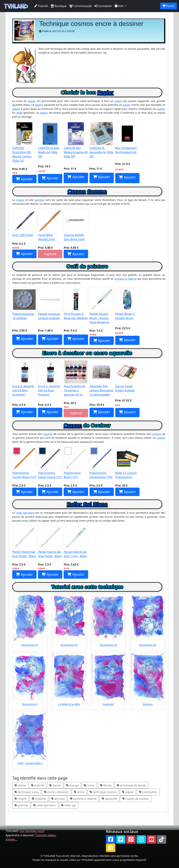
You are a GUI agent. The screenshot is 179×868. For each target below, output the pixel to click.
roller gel (69, 805)
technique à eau (27, 792)
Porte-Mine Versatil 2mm (50, 225)
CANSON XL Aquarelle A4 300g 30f (102, 140)
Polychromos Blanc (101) (76, 463)
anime (20, 785)
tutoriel (37, 785)
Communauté (80, 6)
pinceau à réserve (126, 279)
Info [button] (119, 6)
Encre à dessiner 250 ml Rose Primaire (50, 378)
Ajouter (24, 179)
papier (32, 101)
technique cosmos (103, 792)
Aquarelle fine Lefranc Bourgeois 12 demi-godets (102, 378)
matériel (39, 799)
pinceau (58, 799)
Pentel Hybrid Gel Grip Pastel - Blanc (24, 542)
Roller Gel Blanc (87, 504)
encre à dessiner (56, 792)
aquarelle (109, 799)
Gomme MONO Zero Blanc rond (76, 225)
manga (72, 785)
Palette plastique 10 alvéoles (24, 304)
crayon (20, 200)
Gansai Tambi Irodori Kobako (127, 376)
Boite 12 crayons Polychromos (127, 463)
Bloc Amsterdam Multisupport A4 (127, 138)
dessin (55, 785)
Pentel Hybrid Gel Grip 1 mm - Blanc (76, 542)
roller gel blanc (25, 513)
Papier (105, 92)
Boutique (59, 6)
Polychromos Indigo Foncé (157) (50, 463)
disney (106, 785)
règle (19, 113)
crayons (48, 434)
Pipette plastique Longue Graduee (50, 304)
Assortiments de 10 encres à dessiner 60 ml (76, 378)
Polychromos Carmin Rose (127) (24, 463)
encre (79, 792)
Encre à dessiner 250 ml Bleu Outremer (24, 378)
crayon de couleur (136, 799)
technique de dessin (132, 785)
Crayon (77, 191)
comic (89, 785)
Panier (169, 6)
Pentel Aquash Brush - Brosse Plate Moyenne (102, 306)
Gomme (97, 191)
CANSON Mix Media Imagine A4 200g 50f (76, 140)
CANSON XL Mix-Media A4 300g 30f (50, 140)
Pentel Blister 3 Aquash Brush (127, 304)
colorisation (148, 792)
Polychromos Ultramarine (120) (102, 463)
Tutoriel (41, 6)
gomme (40, 200)
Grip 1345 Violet (24, 223)
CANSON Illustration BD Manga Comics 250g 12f (24, 142)
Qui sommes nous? (32, 831)
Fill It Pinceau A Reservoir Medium (76, 304)
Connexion (103, 6)
